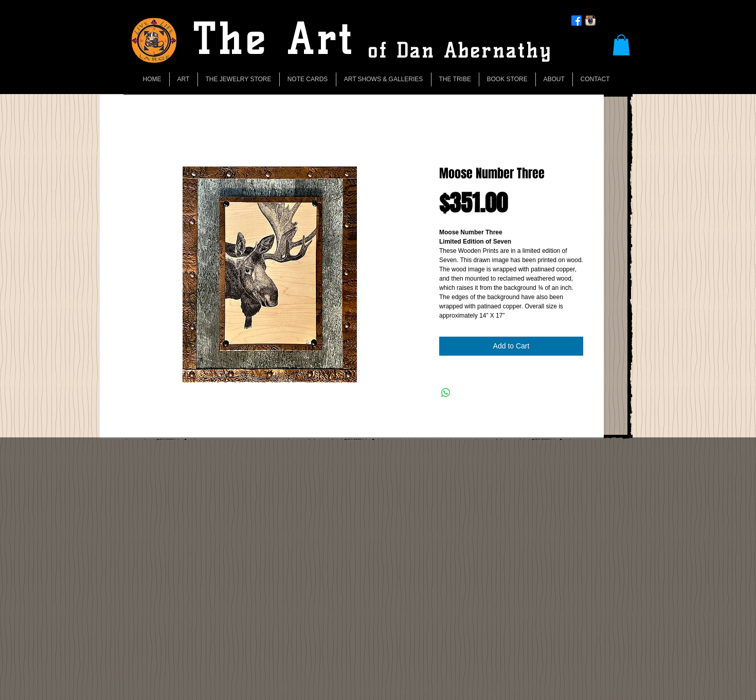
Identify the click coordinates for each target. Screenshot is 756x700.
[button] (621, 45)
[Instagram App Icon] (590, 21)
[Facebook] (577, 21)
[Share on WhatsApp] (446, 393)
